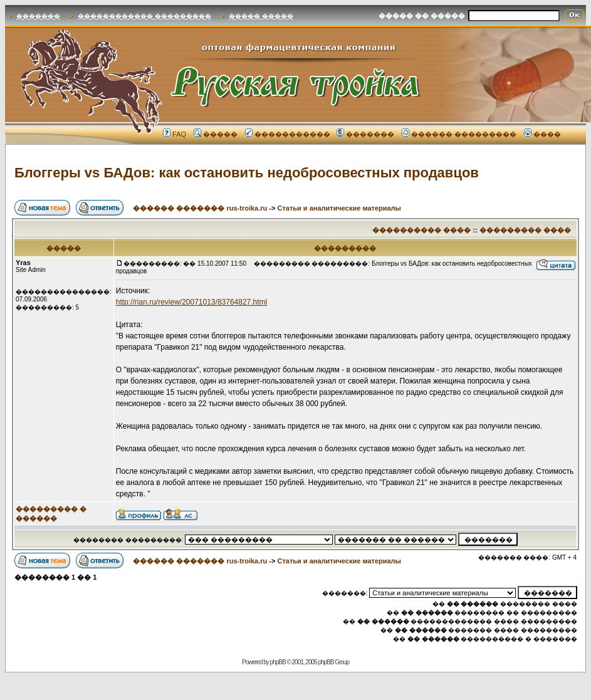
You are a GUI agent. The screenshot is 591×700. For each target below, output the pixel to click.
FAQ (175, 134)
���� (542, 134)
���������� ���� (421, 230)
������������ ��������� (144, 16)
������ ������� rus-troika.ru (200, 208)
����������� (288, 134)
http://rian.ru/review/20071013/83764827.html (192, 302)
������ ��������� (459, 134)
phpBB (278, 662)
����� (216, 134)
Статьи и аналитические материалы (339, 208)
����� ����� (261, 16)
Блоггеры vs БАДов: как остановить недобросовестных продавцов (247, 173)
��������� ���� (525, 230)
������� (38, 16)
